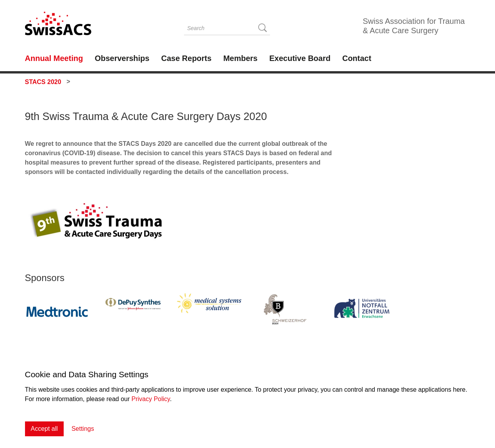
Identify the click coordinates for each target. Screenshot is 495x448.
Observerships (122, 58)
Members (240, 58)
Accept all (44, 429)
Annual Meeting (54, 58)
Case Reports (186, 58)
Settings (83, 429)
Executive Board (300, 58)
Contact (357, 58)
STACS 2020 (43, 82)
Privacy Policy (151, 399)
